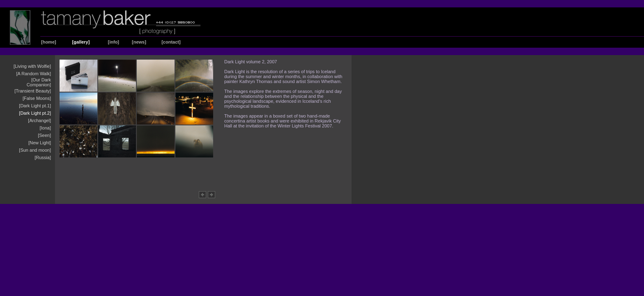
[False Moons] (37, 98)
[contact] (171, 42)
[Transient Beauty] (33, 91)
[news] (139, 42)
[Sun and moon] (35, 150)
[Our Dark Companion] (39, 82)
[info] (114, 42)
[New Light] (40, 143)
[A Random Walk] (33, 74)
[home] (49, 42)
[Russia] (43, 157)
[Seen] (44, 135)
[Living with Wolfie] (32, 66)
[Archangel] (39, 120)
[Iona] (45, 128)
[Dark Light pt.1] (35, 106)
